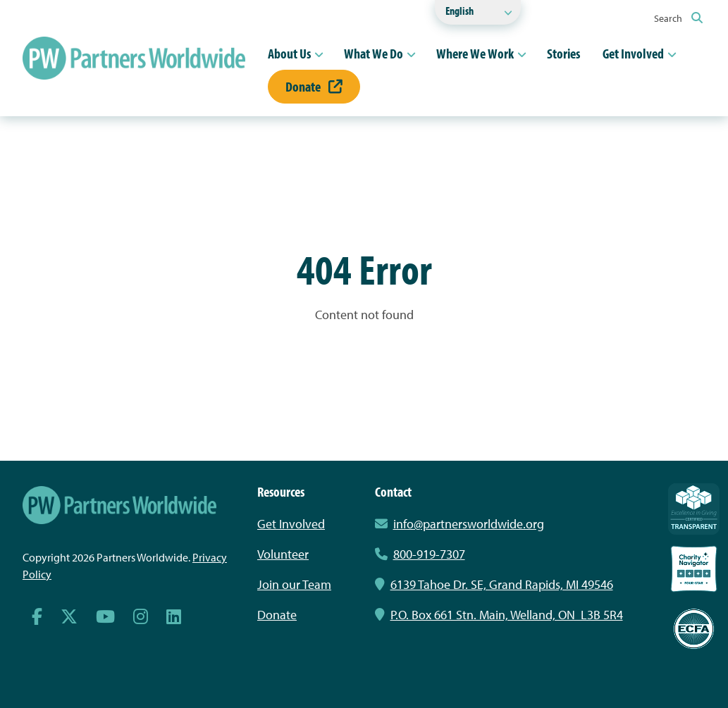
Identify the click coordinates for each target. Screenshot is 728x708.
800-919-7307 (420, 554)
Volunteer (283, 554)
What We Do (374, 53)
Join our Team (294, 584)
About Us (289, 53)
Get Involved (633, 53)
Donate (314, 86)
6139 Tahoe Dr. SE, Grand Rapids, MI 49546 (494, 584)
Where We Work (475, 53)
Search (678, 18)
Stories (563, 53)
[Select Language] (478, 12)
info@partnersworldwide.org (469, 524)
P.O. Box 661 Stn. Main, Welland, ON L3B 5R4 (499, 615)
